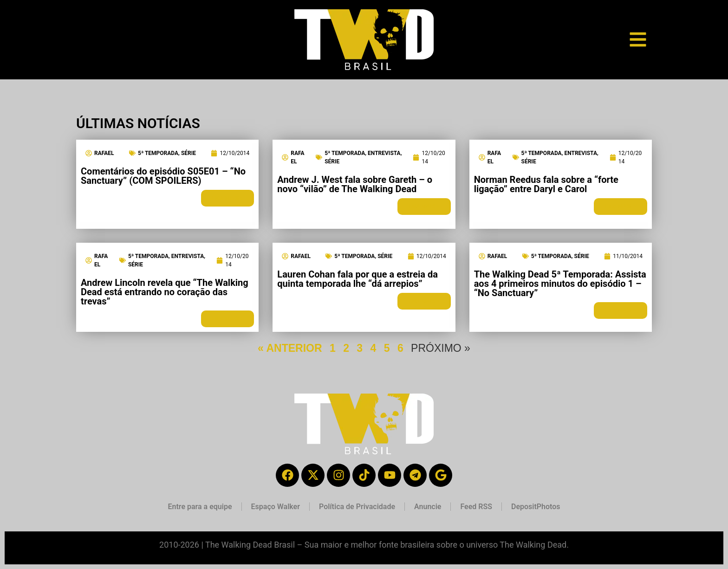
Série (188, 153)
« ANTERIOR (290, 348)
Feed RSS (476, 507)
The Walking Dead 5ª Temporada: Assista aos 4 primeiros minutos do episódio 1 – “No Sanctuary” (560, 284)
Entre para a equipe (200, 507)
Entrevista (384, 153)
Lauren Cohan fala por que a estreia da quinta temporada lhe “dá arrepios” (357, 279)
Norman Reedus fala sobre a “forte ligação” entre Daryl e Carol (546, 184)
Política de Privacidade (357, 507)
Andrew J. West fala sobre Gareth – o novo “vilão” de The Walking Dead (355, 184)
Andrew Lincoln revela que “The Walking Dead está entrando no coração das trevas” (165, 292)
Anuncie (428, 507)
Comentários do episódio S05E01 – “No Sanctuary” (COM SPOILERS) (163, 176)
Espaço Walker (276, 507)
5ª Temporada (158, 153)
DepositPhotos (536, 507)
